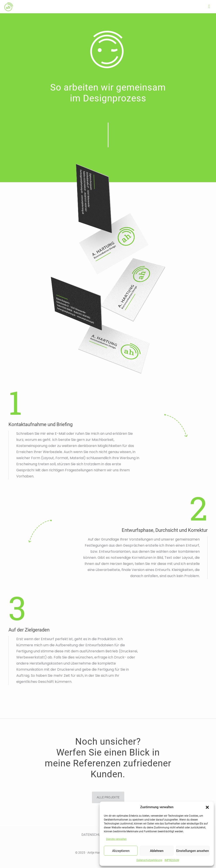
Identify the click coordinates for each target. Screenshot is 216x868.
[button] (207, 807)
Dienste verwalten (116, 839)
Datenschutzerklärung (149, 860)
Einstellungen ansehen (193, 851)
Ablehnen (157, 851)
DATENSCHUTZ (93, 835)
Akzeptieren (121, 851)
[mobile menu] (209, 7)
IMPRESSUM (172, 860)
